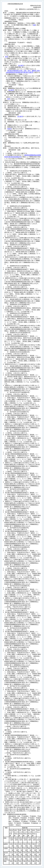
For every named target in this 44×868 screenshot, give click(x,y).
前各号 (9, 129)
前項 (7, 57)
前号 (9, 99)
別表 (34, 25)
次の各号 (21, 65)
